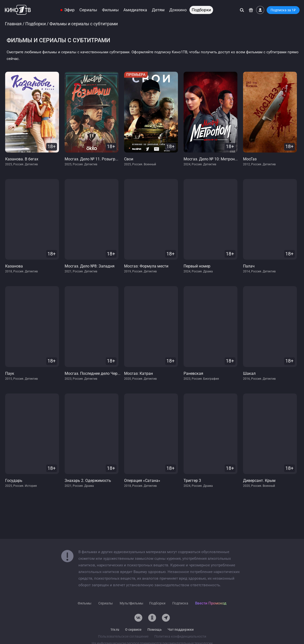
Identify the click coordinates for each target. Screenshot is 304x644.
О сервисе (133, 630)
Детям (158, 10)
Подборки (201, 10)
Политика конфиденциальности (180, 636)
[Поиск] (242, 10)
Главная (13, 24)
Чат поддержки (181, 630)
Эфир (69, 10)
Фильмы (110, 10)
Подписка (180, 603)
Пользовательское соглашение (123, 636)
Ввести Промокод (211, 603)
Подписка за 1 (283, 10)
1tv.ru (115, 630)
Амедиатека (135, 10)
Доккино (178, 10)
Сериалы (88, 10)
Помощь (155, 630)
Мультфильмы (131, 603)
